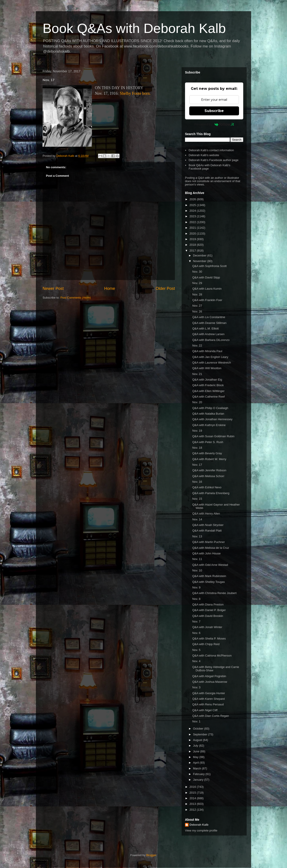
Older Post (165, 289)
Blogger (151, 855)
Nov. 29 (197, 283)
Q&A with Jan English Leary (210, 357)
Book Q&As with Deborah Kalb (134, 28)
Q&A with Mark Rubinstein (209, 576)
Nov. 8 (196, 599)
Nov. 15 (197, 499)
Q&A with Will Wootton (207, 368)
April (196, 763)
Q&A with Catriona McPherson (212, 656)
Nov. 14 (197, 519)
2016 (193, 787)
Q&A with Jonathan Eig (207, 380)
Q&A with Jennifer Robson (209, 470)
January (199, 780)
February (199, 774)
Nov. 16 (197, 482)
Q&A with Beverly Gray (207, 453)
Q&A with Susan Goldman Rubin (213, 436)
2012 (193, 810)
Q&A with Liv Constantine (209, 317)
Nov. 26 (197, 311)
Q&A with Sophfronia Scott (209, 266)
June (197, 751)
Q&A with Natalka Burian (208, 414)
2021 (193, 228)
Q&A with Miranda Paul (207, 351)
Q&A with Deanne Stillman (209, 323)
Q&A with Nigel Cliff (205, 710)
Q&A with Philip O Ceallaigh (210, 408)
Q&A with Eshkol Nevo (207, 487)
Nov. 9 (196, 587)
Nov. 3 (196, 687)
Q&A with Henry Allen (206, 514)
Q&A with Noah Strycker (208, 525)
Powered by (214, 124)
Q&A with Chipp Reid (206, 644)
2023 (193, 216)
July (196, 746)
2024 (193, 211)
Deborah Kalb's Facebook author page (213, 160)
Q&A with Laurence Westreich (211, 363)
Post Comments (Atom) (76, 298)
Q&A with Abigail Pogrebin (209, 676)
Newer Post (53, 289)
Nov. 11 (197, 559)
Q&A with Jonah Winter (207, 627)
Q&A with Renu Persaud (208, 704)
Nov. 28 (197, 294)
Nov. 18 (197, 448)
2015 (193, 793)
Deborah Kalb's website (204, 155)
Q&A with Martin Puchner (208, 542)
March (198, 768)
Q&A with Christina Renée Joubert (214, 593)
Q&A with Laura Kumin (207, 289)
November (200, 261)
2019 (193, 239)
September (201, 734)
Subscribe (214, 111)
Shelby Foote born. (135, 93)
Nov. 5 (196, 650)
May (196, 757)
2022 (193, 222)
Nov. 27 (197, 306)
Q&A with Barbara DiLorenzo (211, 340)
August (198, 740)
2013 (193, 804)
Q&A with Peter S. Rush (208, 442)
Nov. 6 (196, 633)
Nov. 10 (197, 570)
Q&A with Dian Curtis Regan (210, 716)
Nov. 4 (196, 661)
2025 (193, 205)
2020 (193, 234)
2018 (193, 245)
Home (110, 289)
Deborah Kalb (199, 825)
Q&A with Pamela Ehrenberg (211, 493)
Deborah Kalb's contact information (211, 150)
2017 (193, 251)
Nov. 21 (197, 374)
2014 (193, 798)
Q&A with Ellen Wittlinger (208, 391)
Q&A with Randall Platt (207, 531)
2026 (193, 199)
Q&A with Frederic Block (208, 385)
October (199, 729)
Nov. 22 (197, 346)
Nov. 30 (197, 272)
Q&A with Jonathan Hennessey (212, 419)
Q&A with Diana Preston (208, 604)
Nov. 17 (197, 465)
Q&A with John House (206, 553)
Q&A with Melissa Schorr (208, 476)
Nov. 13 (197, 536)
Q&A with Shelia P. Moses (209, 639)
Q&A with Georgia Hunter (209, 693)
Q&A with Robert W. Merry (209, 459)
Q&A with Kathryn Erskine (209, 425)
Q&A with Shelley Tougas (208, 582)
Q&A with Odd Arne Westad (210, 565)
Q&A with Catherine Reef (208, 397)
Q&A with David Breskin (208, 616)
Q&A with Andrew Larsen (208, 334)
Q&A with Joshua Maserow (210, 682)
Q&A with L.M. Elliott (205, 328)
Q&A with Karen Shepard (208, 699)
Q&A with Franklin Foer (207, 300)
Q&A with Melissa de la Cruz (211, 548)
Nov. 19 (197, 431)
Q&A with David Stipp (206, 277)
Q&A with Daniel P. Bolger (209, 610)
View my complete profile (201, 830)
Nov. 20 (197, 402)
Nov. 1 (196, 721)
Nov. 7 (196, 621)
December (200, 255)
